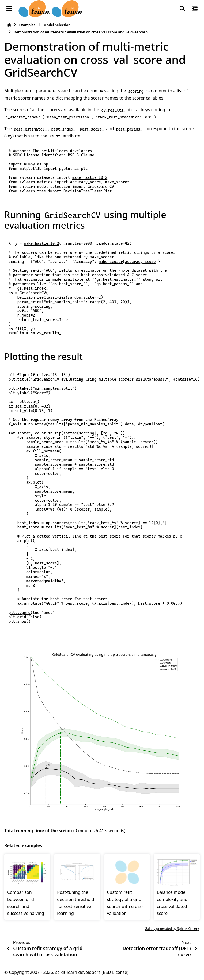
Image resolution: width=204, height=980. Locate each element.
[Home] (9, 25)
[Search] (182, 9)
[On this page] (195, 9)
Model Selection (57, 25)
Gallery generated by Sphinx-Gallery (172, 929)
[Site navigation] (9, 9)
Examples (27, 25)
